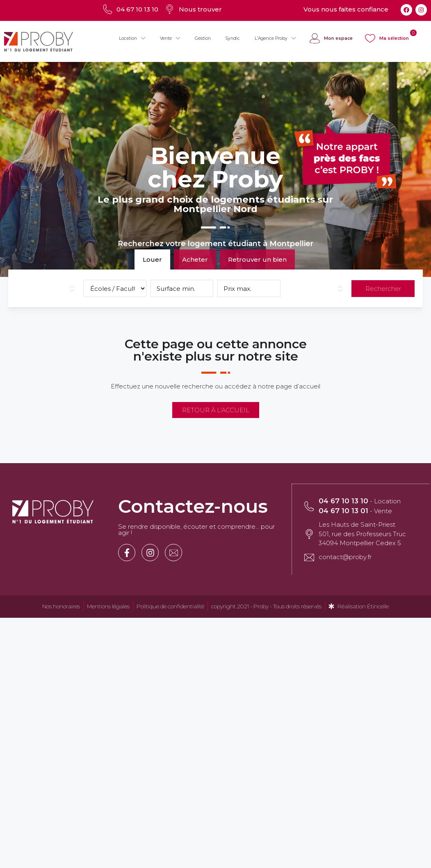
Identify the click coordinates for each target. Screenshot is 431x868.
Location (132, 39)
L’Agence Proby (275, 39)
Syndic (233, 38)
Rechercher (383, 289)
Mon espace (338, 38)
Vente (170, 39)
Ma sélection (394, 38)
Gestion (203, 38)
